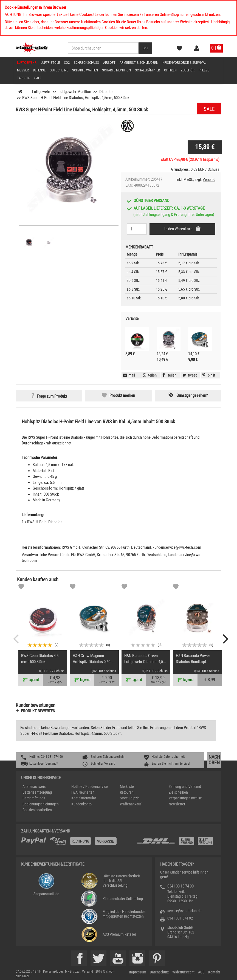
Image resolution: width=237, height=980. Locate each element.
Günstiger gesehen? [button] (192, 395)
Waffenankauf (131, 804)
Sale (38, 78)
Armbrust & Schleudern (139, 63)
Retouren (127, 792)
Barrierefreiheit (34, 798)
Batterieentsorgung (37, 792)
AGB (201, 972)
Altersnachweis (34, 787)
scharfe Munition (116, 70)
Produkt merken (122, 395)
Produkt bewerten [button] (38, 711)
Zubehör (188, 70)
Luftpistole (50, 63)
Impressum (138, 972)
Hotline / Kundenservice (90, 787)
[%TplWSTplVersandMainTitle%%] (77, 843)
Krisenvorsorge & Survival (184, 63)
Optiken (170, 70)
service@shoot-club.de (184, 911)
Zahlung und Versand (185, 787)
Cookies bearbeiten (37, 810)
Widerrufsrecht (183, 972)
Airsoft (109, 63)
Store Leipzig (130, 798)
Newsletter (177, 804)
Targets (24, 78)
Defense (39, 70)
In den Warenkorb (179, 229)
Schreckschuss (86, 63)
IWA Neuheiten (83, 792)
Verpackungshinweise (185, 798)
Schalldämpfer (147, 70)
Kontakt (214, 972)
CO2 (67, 63)
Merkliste (127, 787)
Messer (23, 70)
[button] (208, 375)
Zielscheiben (178, 792)
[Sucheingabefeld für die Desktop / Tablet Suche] (103, 48)
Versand (209, 180)
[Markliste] (21, 587)
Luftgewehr (27, 63)
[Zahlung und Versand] (176, 843)
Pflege (204, 70)
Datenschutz (159, 972)
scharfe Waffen (85, 70)
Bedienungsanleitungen (41, 804)
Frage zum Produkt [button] (52, 396)
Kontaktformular (84, 798)
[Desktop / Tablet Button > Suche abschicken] (145, 48)
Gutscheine (59, 70)
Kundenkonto (81, 804)
